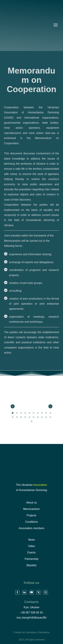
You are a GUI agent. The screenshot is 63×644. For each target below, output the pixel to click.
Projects (32, 515)
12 (17, 417)
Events (32, 552)
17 (38, 417)
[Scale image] (13, 402)
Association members (32, 528)
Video (32, 546)
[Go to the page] (28, 25)
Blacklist (32, 565)
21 (32, 421)
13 (21, 417)
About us (32, 503)
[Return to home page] (32, 465)
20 (50, 417)
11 (13, 417)
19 (46, 417)
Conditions (32, 522)
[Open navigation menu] (56, 25)
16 (34, 417)
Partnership (32, 559)
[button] (17, 592)
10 (50, 413)
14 (25, 417)
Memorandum (32, 509)
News (31, 540)
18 (42, 417)
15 (29, 417)
